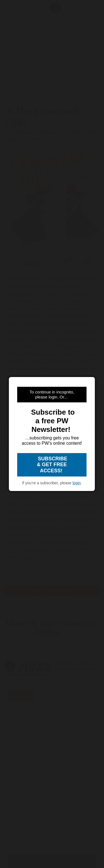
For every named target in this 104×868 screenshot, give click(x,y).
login (77, 483)
